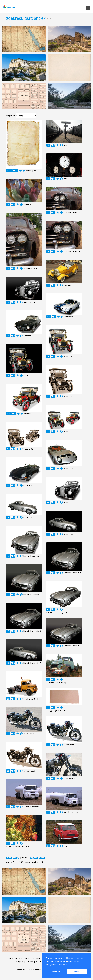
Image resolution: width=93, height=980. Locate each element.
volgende (34, 857)
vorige (16, 857)
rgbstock (9, 7)
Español (39, 962)
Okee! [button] (77, 971)
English (20, 962)
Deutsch (29, 962)
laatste (42, 857)
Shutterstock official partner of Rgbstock (32, 969)
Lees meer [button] (62, 965)
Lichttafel (14, 958)
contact (28, 958)
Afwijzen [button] (56, 971)
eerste (9, 857)
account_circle (24, 171)
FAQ (21, 958)
